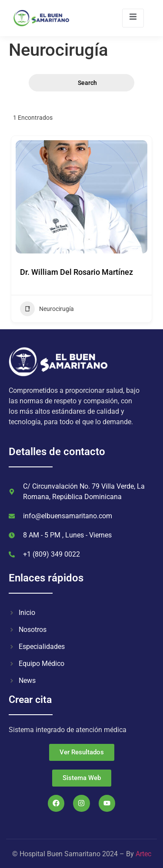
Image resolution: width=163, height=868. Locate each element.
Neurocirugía (47, 309)
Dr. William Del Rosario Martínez (77, 272)
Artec (143, 854)
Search (82, 83)
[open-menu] (133, 18)
